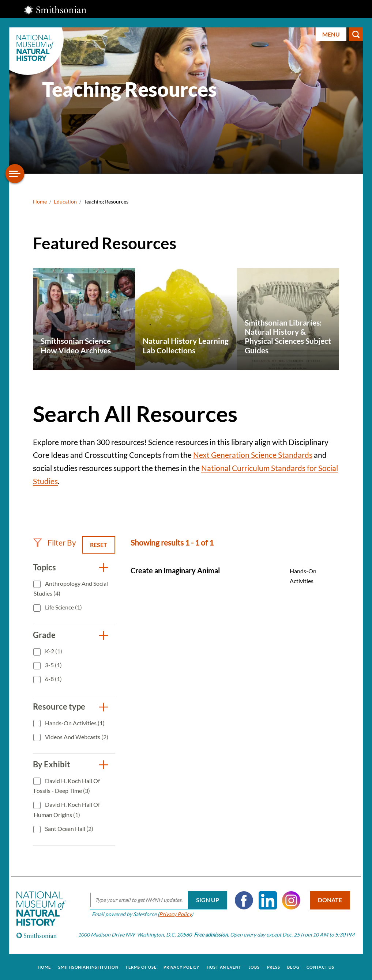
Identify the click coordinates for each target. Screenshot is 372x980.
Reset (99, 545)
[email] (158, 900)
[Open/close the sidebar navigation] (15, 174)
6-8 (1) (53, 679)
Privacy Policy (175, 914)
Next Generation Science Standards (253, 455)
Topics (44, 567)
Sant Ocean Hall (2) (69, 829)
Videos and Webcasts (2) (76, 737)
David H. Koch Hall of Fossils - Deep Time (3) (67, 786)
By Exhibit (52, 764)
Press (274, 967)
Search (356, 34)
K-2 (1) (53, 651)
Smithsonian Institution (88, 967)
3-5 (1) (53, 665)
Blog (293, 967)
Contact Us (320, 967)
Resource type (59, 706)
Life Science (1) (63, 607)
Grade (44, 635)
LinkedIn (267, 900)
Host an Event (224, 967)
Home (40, 202)
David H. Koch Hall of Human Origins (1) (67, 810)
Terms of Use (141, 967)
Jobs (254, 967)
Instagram (291, 900)
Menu (331, 34)
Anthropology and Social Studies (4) (71, 588)
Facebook (244, 900)
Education (65, 202)
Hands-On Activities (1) (74, 723)
